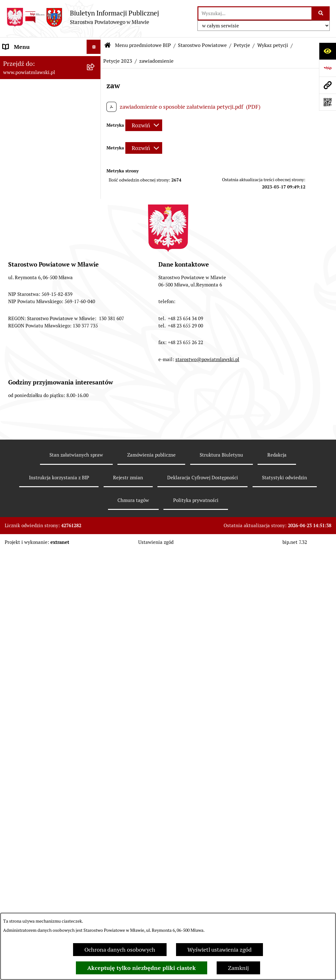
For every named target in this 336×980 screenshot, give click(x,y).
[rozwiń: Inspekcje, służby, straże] (95, 820)
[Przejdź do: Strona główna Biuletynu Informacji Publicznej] (108, 45)
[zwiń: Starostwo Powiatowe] (95, 179)
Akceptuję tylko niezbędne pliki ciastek (142, 968)
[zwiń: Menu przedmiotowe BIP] (95, 61)
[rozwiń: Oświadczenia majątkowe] (95, 856)
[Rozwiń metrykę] (144, 125)
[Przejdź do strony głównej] (83, 17)
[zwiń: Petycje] (95, 510)
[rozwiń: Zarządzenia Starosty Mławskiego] (95, 368)
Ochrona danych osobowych (120, 950)
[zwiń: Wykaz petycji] (95, 528)
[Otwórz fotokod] (327, 102)
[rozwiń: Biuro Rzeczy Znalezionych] (95, 465)
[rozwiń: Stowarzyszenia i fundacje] (95, 838)
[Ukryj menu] (94, 47)
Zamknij (238, 968)
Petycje (242, 45)
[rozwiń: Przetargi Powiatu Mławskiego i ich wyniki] (95, 911)
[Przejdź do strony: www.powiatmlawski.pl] (327, 85)
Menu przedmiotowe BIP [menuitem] (34, 61)
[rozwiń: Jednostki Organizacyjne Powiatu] (95, 793)
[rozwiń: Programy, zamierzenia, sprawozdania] (95, 116)
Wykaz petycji (273, 45)
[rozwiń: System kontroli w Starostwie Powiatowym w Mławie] (95, 430)
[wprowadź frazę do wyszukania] (255, 13)
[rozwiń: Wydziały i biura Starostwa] (95, 261)
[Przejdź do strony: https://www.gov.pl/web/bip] (327, 68)
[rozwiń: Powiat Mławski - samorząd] (95, 161)
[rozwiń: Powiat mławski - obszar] (95, 142)
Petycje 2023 (118, 61)
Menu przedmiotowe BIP (143, 45)
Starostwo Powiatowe (202, 45)
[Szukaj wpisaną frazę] (321, 13)
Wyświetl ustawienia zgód (219, 950)
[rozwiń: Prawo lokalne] (95, 97)
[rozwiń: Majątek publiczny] (95, 893)
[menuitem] (50, 79)
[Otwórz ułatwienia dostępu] (327, 51)
